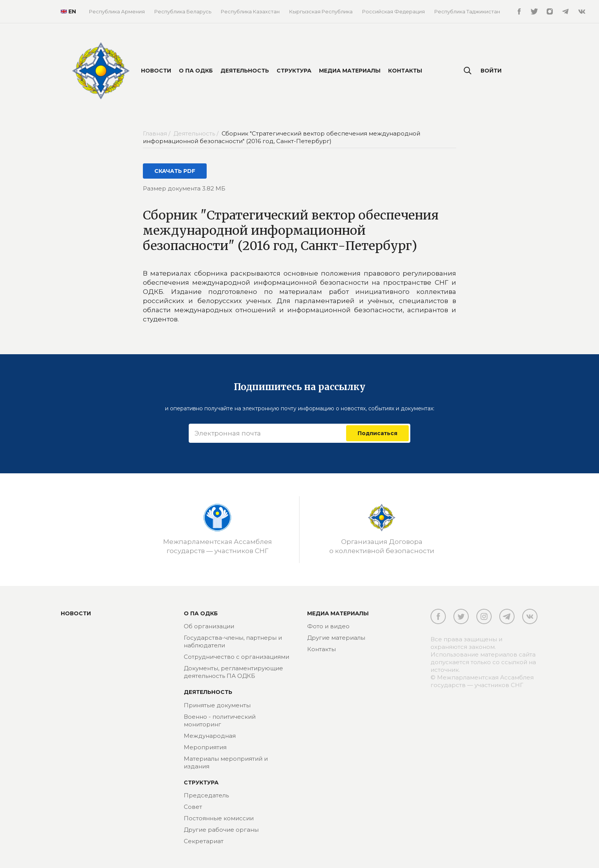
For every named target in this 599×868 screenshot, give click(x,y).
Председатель (206, 795)
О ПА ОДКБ (196, 71)
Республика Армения (117, 11)
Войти (491, 71)
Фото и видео (328, 626)
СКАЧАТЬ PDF (175, 171)
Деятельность (245, 71)
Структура (294, 71)
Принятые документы (217, 705)
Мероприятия (205, 747)
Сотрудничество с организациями (236, 657)
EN (65, 11)
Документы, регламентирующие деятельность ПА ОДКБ (233, 672)
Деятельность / (197, 133)
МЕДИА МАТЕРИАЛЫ (338, 613)
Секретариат (204, 841)
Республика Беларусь (183, 11)
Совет (193, 807)
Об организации (209, 626)
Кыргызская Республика (321, 11)
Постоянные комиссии (219, 818)
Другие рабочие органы (221, 830)
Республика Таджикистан (467, 11)
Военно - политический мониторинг (220, 720)
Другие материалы (336, 638)
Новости (156, 71)
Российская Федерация (393, 11)
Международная (210, 736)
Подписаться (377, 433)
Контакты (405, 71)
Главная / (157, 133)
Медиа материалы (350, 71)
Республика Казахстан (250, 11)
